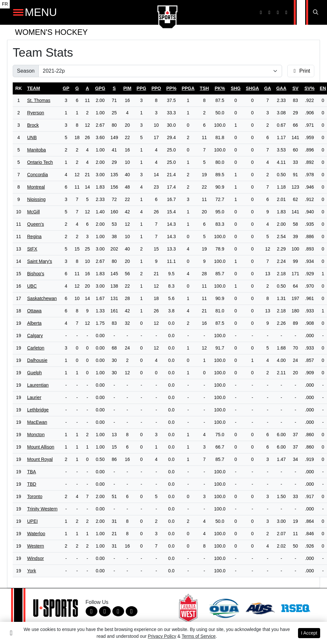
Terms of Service (199, 636)
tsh (204, 88)
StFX (32, 249)
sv (296, 88)
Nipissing (36, 199)
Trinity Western (42, 509)
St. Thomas (39, 100)
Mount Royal (40, 459)
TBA (31, 472)
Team (34, 88)
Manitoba (36, 150)
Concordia (37, 175)
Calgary (35, 336)
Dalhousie (37, 360)
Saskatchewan (42, 298)
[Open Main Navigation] (18, 12)
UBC (32, 286)
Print (301, 71)
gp (66, 88)
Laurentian (38, 385)
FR (5, 4)
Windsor (35, 558)
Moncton (36, 435)
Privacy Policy (162, 636)
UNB (32, 137)
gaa (281, 88)
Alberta (34, 323)
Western (36, 546)
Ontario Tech (40, 162)
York (32, 571)
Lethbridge (38, 410)
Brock (33, 125)
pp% (171, 88)
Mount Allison (41, 447)
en (323, 88)
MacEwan (37, 422)
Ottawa (34, 311)
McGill (33, 212)
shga (252, 88)
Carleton (36, 348)
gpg (100, 88)
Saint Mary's (40, 261)
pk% (220, 88)
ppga (188, 88)
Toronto (35, 496)
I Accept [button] (309, 633)
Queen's (36, 224)
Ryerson (36, 113)
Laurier (34, 397)
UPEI (32, 521)
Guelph (34, 373)
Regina (34, 236)
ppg (141, 88)
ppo (156, 88)
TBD (32, 484)
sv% (310, 88)
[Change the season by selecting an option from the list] (160, 71)
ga (268, 88)
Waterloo (36, 534)
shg (235, 88)
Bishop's (36, 274)
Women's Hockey (51, 32)
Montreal (36, 187)
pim (127, 88)
